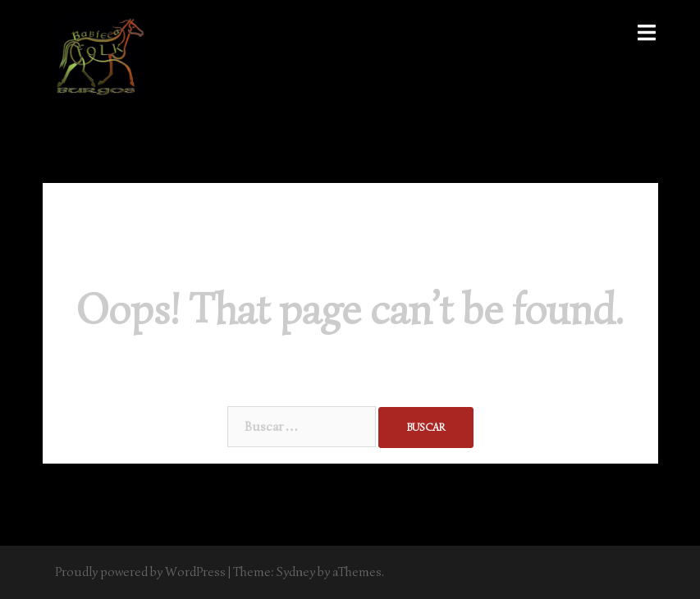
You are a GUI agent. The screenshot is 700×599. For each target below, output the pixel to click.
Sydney (296, 572)
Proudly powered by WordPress (140, 572)
